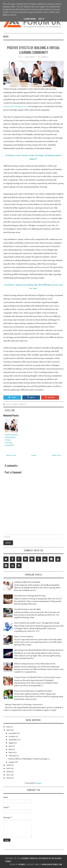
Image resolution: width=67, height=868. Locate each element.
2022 (8, 727)
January (12, 762)
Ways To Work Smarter (24, 637)
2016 (8, 778)
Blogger (38, 783)
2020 (8, 765)
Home (34, 455)
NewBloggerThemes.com (52, 864)
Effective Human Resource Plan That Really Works (35, 664)
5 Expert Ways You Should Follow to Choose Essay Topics (38, 677)
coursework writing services (15, 106)
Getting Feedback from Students (27, 582)
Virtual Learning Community (16, 404)
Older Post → (57, 455)
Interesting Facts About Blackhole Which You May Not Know (39, 650)
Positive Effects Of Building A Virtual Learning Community (33, 50)
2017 (8, 775)
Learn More (30, 19)
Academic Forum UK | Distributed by (37, 858)
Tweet (12, 397)
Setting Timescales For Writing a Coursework (24, 705)
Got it (41, 19)
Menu (6, 36)
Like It (31, 397)
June (11, 746)
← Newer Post (10, 455)
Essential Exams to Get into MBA (27, 609)
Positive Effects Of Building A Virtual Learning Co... (29, 759)
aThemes (22, 864)
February (13, 756)
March (12, 752)
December (13, 733)
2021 (8, 730)
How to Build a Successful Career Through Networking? (37, 623)
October (12, 737)
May (11, 749)
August (12, 743)
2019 (8, 768)
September (13, 740)
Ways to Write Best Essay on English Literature (33, 691)
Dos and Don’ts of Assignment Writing (30, 596)
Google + (50, 397)
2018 (8, 772)
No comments (43, 57)
